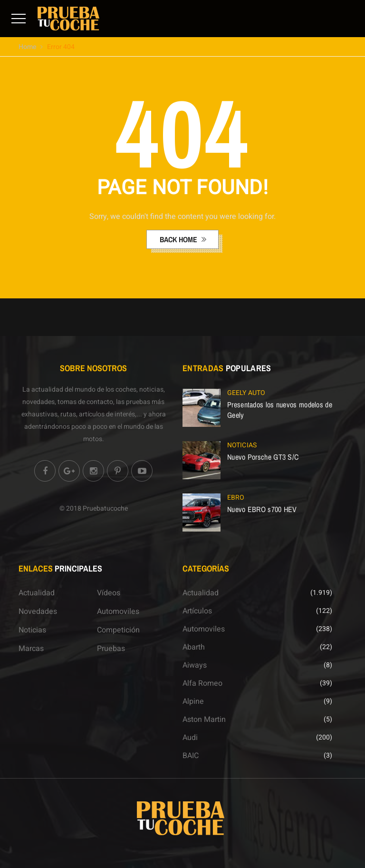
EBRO (236, 498)
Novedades (38, 612)
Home (27, 47)
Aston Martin (204, 720)
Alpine (193, 701)
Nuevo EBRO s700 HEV (262, 509)
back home (179, 239)
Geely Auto (246, 393)
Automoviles (118, 612)
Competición (118, 630)
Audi (190, 738)
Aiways (195, 665)
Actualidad (37, 593)
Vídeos (109, 593)
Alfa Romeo (202, 683)
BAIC (191, 756)
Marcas (31, 649)
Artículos (197, 611)
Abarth (194, 647)
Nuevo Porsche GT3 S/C (263, 457)
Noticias (242, 445)
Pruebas (111, 649)
